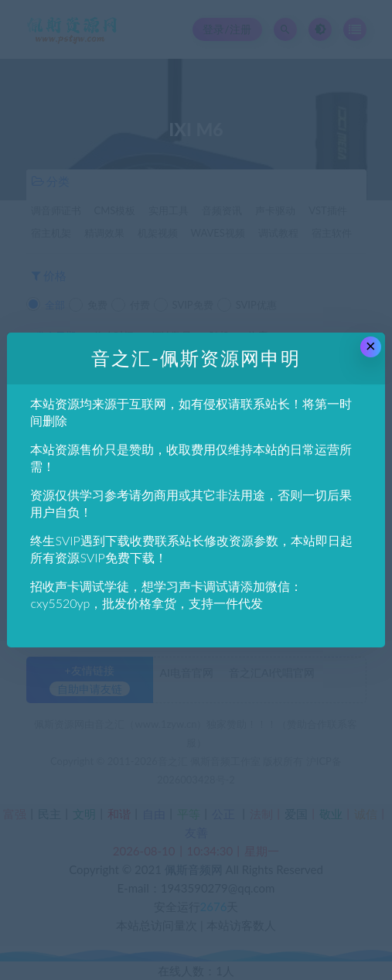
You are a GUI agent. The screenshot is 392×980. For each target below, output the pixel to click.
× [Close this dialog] (371, 346)
